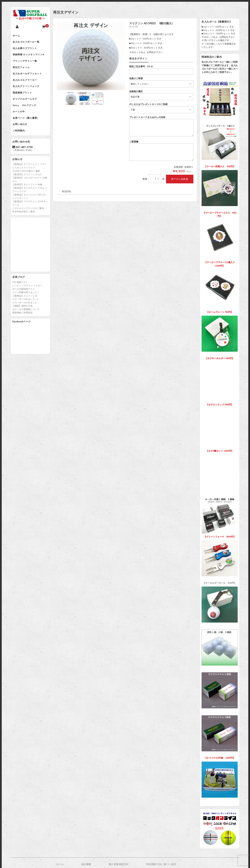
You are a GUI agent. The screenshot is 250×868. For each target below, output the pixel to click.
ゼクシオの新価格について (26, 324)
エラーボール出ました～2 (25, 314)
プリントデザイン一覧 (26, 65)
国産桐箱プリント (24, 102)
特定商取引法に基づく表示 (161, 864)
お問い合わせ (21, 138)
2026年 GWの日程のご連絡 (26, 186)
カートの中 (20, 123)
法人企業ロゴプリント (26, 51)
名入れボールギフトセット (29, 80)
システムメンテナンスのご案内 (28, 223)
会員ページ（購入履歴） (27, 131)
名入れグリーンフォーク (27, 94)
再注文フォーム (23, 72)
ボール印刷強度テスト (24, 304)
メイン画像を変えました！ (26, 308)
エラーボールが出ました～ (26, 318)
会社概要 (86, 864)
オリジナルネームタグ (26, 109)
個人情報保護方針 (119, 864)
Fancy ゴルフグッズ (26, 116)
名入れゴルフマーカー (26, 87)
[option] (91, 56)
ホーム (18, 36)
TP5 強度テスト (20, 297)
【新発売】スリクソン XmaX (27, 190)
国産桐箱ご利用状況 (22, 328)
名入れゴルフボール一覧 (27, 43)
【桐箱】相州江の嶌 (22, 321)
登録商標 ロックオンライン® (30, 58)
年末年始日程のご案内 (24, 227)
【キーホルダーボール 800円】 (220, 561)
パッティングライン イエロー (27, 301)
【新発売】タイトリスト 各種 (27, 200)
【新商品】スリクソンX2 (25, 311)
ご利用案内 (20, 145)
